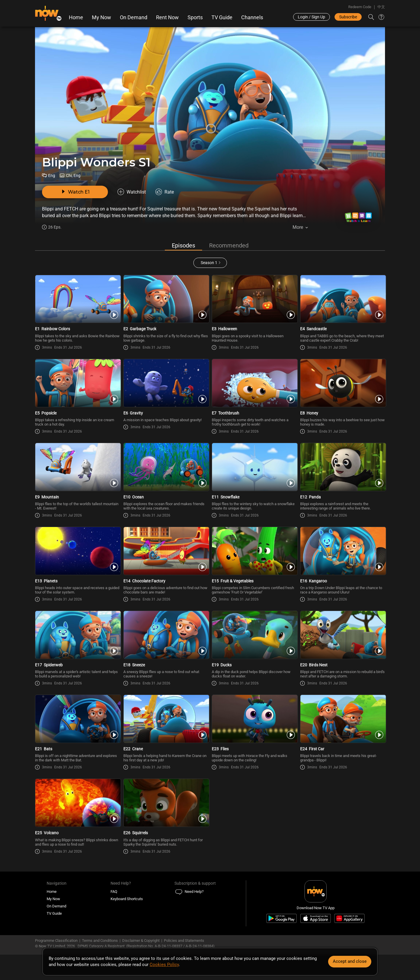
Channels (252, 17)
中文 (381, 7)
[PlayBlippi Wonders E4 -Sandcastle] (343, 299)
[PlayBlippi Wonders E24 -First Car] (343, 719)
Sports (195, 17)
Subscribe (348, 17)
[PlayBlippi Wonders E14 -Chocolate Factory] (166, 551)
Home (76, 17)
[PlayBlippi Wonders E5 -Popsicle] (77, 383)
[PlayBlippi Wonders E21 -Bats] (77, 719)
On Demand (134, 17)
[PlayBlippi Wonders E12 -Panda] (343, 467)
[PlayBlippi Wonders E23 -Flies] (254, 719)
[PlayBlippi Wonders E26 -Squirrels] (166, 803)
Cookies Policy (164, 965)
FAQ (114, 892)
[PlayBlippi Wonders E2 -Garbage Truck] (166, 299)
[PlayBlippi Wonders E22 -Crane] (166, 719)
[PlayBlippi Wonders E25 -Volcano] (77, 803)
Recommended (229, 245)
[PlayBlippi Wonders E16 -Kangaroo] (343, 551)
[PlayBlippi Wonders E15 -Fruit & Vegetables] (254, 551)
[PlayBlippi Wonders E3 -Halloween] (254, 299)
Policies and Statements (184, 941)
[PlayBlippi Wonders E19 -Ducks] (254, 635)
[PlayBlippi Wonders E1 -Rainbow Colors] (77, 299)
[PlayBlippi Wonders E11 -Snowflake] (254, 467)
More (298, 227)
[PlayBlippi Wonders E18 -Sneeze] (166, 635)
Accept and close (350, 961)
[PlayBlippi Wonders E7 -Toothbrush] (254, 383)
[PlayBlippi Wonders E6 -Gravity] (166, 383)
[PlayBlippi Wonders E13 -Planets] (77, 551)
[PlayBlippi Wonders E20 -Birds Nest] (343, 635)
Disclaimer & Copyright (141, 941)
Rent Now (167, 17)
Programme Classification (56, 941)
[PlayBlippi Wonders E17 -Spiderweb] (77, 635)
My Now (101, 17)
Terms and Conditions (100, 941)
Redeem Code (360, 7)
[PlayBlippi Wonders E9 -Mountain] (77, 467)
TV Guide (222, 17)
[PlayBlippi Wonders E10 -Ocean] (166, 467)
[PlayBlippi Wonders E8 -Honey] (343, 383)
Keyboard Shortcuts (127, 899)
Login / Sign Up (311, 17)
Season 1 (209, 263)
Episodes (183, 245)
